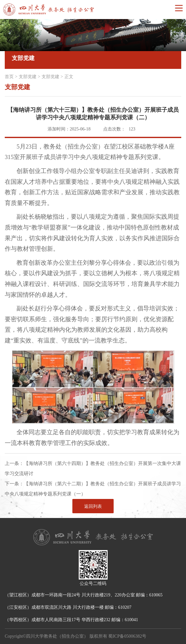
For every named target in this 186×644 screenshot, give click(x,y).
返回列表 (93, 506)
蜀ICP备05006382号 (127, 636)
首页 (9, 77)
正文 (69, 77)
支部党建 (28, 77)
